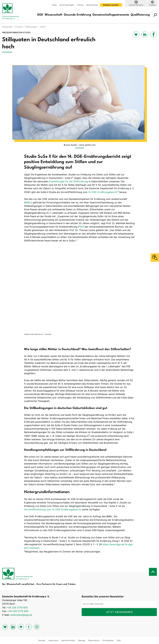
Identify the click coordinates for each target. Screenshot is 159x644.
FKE (81, 227)
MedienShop (92, 5)
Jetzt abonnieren (119, 612)
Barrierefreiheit (68, 641)
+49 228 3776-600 (17, 608)
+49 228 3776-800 (18, 611)
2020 (43, 27)
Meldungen (31, 27)
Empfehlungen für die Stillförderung (69, 181)
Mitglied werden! (111, 5)
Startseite (7, 27)
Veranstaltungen (67, 5)
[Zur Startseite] (14, 12)
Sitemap (82, 641)
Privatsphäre (108, 641)
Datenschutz (94, 641)
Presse (80, 5)
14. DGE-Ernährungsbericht (103, 192)
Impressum (53, 641)
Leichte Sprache (136, 5)
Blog (54, 5)
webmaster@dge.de (21, 615)
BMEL (28, 202)
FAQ (119, 641)
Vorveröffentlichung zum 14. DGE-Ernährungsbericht (53, 509)
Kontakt (42, 641)
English (152, 5)
